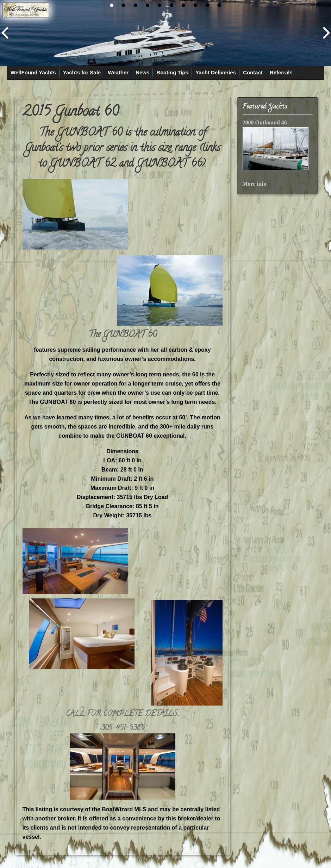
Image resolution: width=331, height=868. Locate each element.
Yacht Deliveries (216, 72)
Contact (253, 72)
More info (255, 184)
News (142, 72)
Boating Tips (172, 72)
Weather (118, 72)
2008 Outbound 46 (265, 122)
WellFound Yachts (33, 72)
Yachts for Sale (82, 72)
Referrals (281, 72)
